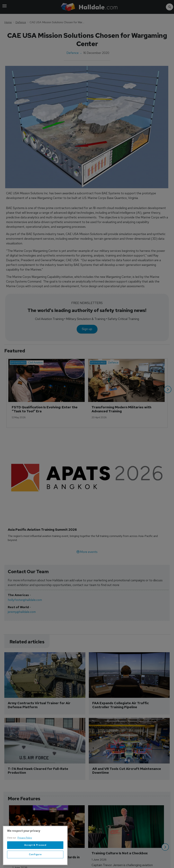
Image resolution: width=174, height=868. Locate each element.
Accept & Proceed (35, 858)
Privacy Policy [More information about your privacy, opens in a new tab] (25, 851)
